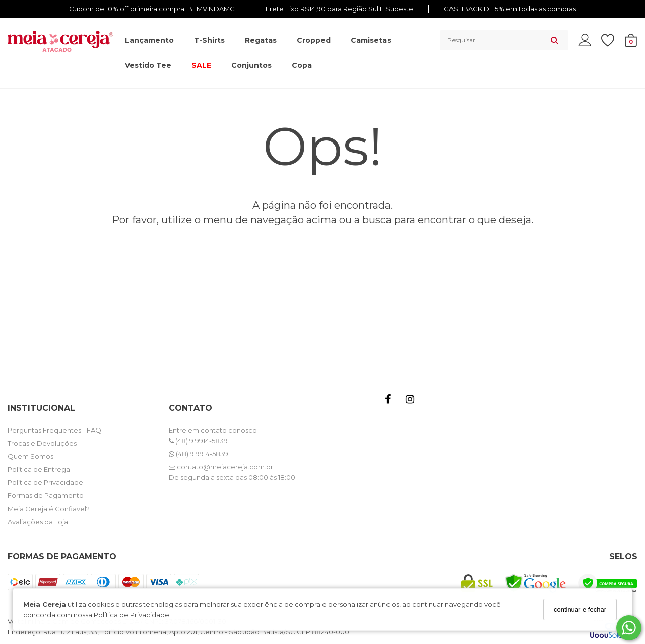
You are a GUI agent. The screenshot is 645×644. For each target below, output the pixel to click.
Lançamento (149, 40)
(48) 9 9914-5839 (198, 441)
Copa (302, 65)
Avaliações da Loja (38, 522)
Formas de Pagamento (46, 495)
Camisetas (371, 40)
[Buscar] (555, 40)
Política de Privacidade (132, 615)
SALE (201, 65)
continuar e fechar (580, 610)
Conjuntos (251, 65)
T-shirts (209, 40)
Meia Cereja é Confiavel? (49, 509)
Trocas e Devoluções (42, 443)
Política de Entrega (39, 469)
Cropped (314, 40)
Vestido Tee (148, 65)
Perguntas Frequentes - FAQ (54, 430)
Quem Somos (30, 456)
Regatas (261, 40)
